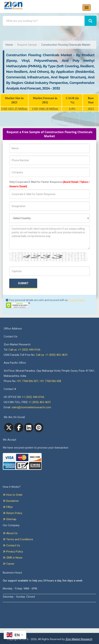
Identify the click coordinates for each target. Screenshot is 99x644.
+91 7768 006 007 (27, 381)
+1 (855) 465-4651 (40, 402)
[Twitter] (9, 427)
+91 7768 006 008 (50, 381)
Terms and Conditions (18, 539)
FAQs (8, 507)
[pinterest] (39, 427)
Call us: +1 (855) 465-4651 (52, 355)
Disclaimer (11, 501)
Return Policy (12, 513)
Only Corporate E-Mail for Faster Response (49, 184)
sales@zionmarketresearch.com (31, 407)
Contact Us (11, 545)
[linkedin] (29, 427)
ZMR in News (13, 558)
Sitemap (10, 519)
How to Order (13, 495)
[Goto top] (2, 631)
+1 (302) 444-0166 (33, 397)
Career (9, 564)
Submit (23, 283)
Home (9, 45)
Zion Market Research (79, 639)
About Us (10, 533)
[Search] (91, 21)
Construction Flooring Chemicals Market (66, 45)
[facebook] (19, 427)
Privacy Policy (77, 300)
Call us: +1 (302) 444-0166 (24, 350)
